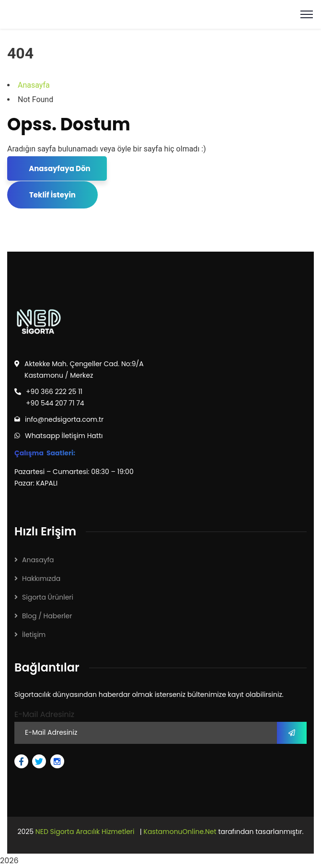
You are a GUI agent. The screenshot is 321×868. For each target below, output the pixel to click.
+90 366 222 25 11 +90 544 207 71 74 (55, 397)
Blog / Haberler (47, 616)
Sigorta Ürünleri (48, 597)
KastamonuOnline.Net (180, 832)
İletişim (34, 635)
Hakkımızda (41, 579)
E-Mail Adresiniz (44, 714)
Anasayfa (34, 85)
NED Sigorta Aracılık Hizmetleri (85, 832)
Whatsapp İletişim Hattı (64, 436)
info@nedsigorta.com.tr (64, 419)
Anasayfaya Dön (59, 168)
